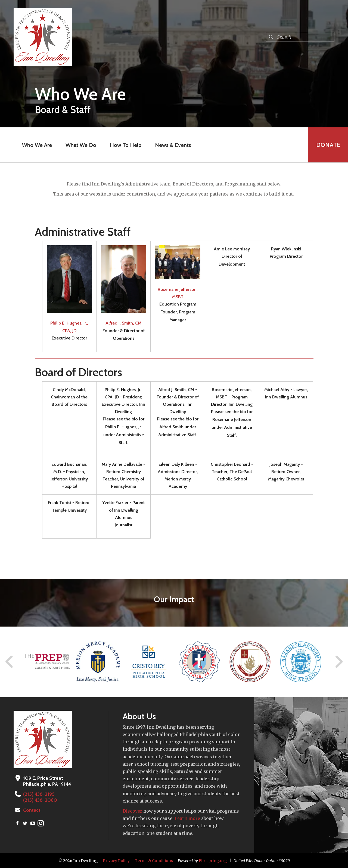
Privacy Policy (116, 861)
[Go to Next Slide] (339, 662)
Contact (32, 810)
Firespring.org (213, 861)
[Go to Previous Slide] (10, 662)
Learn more (187, 818)
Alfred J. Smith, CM (123, 323)
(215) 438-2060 (40, 800)
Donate (328, 145)
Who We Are (37, 145)
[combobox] (300, 37)
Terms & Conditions (154, 861)
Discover (132, 811)
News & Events (173, 145)
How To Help (125, 145)
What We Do (81, 145)
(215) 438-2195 (39, 794)
